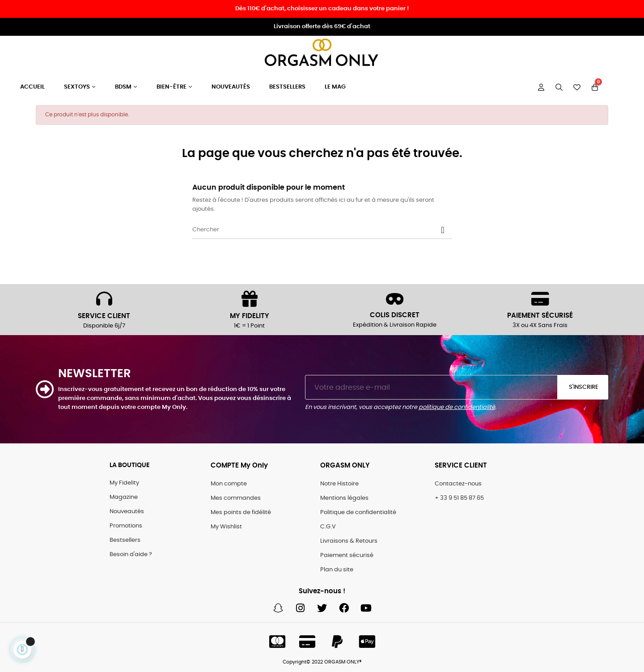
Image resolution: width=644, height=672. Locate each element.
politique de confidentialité (457, 407)
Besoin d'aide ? (131, 555)
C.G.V (328, 527)
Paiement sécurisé (347, 555)
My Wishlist (226, 527)
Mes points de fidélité (241, 513)
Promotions (126, 526)
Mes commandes (236, 498)
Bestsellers (125, 540)
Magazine (124, 497)
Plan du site (337, 570)
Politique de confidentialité (358, 513)
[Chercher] (322, 230)
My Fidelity (124, 483)
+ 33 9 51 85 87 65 (459, 498)
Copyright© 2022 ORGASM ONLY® (322, 662)
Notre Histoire (339, 484)
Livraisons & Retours (349, 541)
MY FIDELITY (250, 316)
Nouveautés (127, 512)
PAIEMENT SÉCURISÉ (540, 316)
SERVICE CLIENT (104, 316)
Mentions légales (344, 498)
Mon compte (229, 484)
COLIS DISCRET (395, 315)
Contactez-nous (458, 484)
